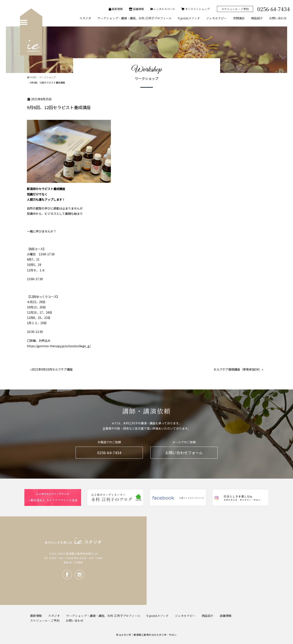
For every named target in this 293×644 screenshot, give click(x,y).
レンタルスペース (163, 9)
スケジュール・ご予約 (235, 9)
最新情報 (116, 9)
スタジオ (54, 616)
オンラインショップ (195, 9)
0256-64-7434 (109, 453)
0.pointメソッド (158, 616)
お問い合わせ (75, 620)
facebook (67, 575)
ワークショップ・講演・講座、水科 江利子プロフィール (103, 616)
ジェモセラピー (185, 616)
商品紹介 (208, 616)
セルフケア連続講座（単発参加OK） (238, 369)
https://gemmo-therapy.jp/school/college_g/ (59, 346)
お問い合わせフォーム (184, 453)
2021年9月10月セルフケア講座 (52, 369)
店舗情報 (136, 9)
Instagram (79, 575)
